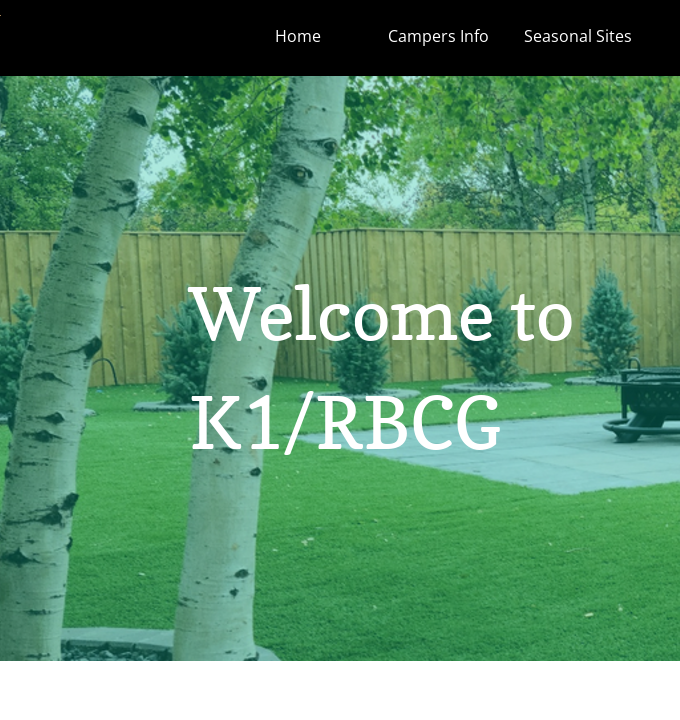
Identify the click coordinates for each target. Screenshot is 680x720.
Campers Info (438, 36)
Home (298, 36)
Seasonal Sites (578, 36)
